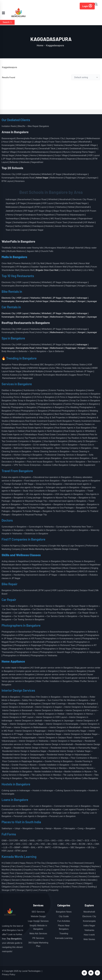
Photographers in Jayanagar (70, 635)
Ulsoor (51, 207)
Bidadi (20, 148)
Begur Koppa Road (76, 211)
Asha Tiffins (55, 368)
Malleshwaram (93, 138)
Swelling (92, 887)
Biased (11, 883)
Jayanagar (71, 138)
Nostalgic (75, 866)
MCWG (24, 841)
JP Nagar (7, 159)
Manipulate (17, 870)
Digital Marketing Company (35, 546)
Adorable (92, 880)
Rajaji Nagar (81, 203)
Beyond (29, 873)
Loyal (37, 873)
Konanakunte (24, 152)
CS (73, 841)
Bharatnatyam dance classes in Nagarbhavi (22, 565)
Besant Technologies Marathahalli (51, 375)
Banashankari (25, 199)
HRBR (26, 847)
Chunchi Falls (47, 251)
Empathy (28, 870)
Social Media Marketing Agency (37, 549)
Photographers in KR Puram (28, 638)
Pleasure (36, 887)
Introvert (89, 863)
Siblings (65, 866)
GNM (4, 841)
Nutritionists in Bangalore (35, 390)
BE (31, 844)
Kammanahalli (76, 222)
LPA (37, 844)
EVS (94, 841)
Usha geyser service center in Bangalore (42, 678)
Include (28, 876)
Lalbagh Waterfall (75, 248)
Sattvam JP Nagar (84, 371)
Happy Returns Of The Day (32, 863)
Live (13, 876)
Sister (57, 876)
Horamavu (20, 181)
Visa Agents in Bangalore (56, 441)
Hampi (48, 828)
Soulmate (41, 883)
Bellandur (14, 162)
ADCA (5, 844)
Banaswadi (49, 222)
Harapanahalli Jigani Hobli (39, 145)
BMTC (48, 847)
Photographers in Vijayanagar (86, 652)
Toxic (12, 873)
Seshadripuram (20, 222)
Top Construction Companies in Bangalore (22, 441)
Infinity (19, 876)
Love (35, 890)
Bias (4, 883)
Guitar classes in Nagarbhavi (48, 568)
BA (49, 844)
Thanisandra (62, 215)
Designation (52, 863)
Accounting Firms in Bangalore (17, 397)
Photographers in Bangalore (51, 407)
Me (43, 876)
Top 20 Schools (13, 168)
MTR (40, 847)
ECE (87, 841)
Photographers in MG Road (59, 642)
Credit (15, 863)
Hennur (33, 155)
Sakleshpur (7, 828)
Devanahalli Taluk (47, 148)
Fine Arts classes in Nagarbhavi (18, 568)
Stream (82, 887)
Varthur (18, 226)
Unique (59, 880)
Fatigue (6, 880)
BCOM (82, 844)
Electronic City (57, 138)
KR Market (89, 222)
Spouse (20, 873)
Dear (63, 870)
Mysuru (67, 152)
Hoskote (49, 226)
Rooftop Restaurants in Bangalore (26, 323)
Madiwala (25, 162)
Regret (5, 873)
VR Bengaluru (23, 267)
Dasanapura (56, 152)
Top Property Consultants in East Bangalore (45, 438)
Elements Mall (27, 270)
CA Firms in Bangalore (44, 397)
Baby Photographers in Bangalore (46, 404)
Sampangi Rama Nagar (83, 152)
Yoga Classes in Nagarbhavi (64, 571)
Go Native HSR (26, 375)
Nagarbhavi (49, 215)
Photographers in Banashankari (16, 632)
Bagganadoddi (8, 148)
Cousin (27, 866)
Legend (56, 870)
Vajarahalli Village (88, 145)
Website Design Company (66, 549)
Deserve (6, 866)
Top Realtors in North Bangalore (83, 438)
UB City (91, 847)
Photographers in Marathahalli (30, 642)
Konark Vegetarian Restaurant (60, 371)
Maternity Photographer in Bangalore (19, 407)
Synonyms (56, 887)
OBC (62, 844)
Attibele (26, 226)
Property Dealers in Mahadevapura (58, 424)
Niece (49, 876)
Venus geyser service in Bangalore (18, 681)
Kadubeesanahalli (78, 155)
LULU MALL (88, 270)
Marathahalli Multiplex (33, 371)
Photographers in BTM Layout (16, 635)
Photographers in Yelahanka (44, 655)
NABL (32, 841)
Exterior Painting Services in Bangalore (67, 390)
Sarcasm (16, 880)
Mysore (57, 828)
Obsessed (78, 863)
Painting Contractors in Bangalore (48, 394)
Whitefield (21, 145)
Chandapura (38, 226)
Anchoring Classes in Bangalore (46, 561)
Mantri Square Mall (55, 263)
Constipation (94, 876)
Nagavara (71, 159)
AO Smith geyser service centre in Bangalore (52, 668)
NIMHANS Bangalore (38, 368)
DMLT (80, 841)
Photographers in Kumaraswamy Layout (62, 638)
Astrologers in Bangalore (41, 414)
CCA (47, 841)
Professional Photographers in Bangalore (69, 411)
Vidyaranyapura (77, 215)
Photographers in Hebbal (43, 635)
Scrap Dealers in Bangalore (16, 404)
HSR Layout (94, 155)
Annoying (20, 883)
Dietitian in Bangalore (12, 390)
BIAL (33, 847)
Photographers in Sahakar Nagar (25, 649)
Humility (37, 876)
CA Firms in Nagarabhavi (68, 397)
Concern (36, 866)
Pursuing (43, 890)
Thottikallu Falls (9, 248)
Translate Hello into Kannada (76, 368)
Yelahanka (58, 145)
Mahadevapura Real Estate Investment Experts (33, 421)
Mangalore (27, 828)
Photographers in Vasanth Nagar (55, 652)
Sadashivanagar (69, 142)
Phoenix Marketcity (22, 263)
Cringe (70, 870)
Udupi (17, 828)
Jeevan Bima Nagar (64, 226)
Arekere (19, 211)
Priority (61, 883)
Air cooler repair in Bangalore (15, 668)
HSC (43, 844)
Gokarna (39, 828)
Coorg (80, 828)
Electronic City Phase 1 (84, 199)
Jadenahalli (62, 148)
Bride (83, 880)
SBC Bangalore (78, 847)
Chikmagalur (69, 828)
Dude (15, 887)
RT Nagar (40, 211)
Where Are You (48, 873)
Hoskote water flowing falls (31, 248)
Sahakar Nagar (36, 230)
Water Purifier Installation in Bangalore (54, 681)
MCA (90, 844)
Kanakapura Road (33, 215)
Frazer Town (54, 142)
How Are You (66, 863)
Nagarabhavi (37, 162)
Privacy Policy (9, 974)
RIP (13, 890)
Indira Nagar (43, 138)
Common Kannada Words (82, 873)
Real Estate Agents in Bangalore (38, 428)
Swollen (66, 887)
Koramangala (8, 145)
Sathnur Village (9, 152)
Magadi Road (36, 222)
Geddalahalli (76, 148)
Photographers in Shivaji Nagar (57, 649)
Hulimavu (36, 219)
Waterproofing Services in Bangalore (83, 394)
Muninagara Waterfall (55, 248)
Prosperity (54, 890)
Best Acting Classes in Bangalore (78, 561)
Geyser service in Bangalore (73, 671)
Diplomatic (25, 887)
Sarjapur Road (40, 199)
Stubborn (30, 883)
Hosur (6, 142)
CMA (97, 844)
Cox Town (80, 226)
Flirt (66, 873)
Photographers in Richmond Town (59, 645)
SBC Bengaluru (47, 365)
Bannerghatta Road (26, 138)
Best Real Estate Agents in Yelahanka (73, 414)
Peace (79, 883)
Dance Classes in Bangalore (58, 565)
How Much (39, 870)
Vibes (84, 870)
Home (40, 45)
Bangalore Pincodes (29, 365)
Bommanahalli (83, 207)
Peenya (9, 226)
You (52, 880)
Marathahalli (85, 142)
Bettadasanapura (40, 152)
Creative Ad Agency (11, 546)
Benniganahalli (33, 159)
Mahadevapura (46, 155)
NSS (55, 844)
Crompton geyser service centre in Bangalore (37, 671)
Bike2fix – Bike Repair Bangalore (33, 126)
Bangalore (6, 590)
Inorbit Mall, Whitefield (70, 270)
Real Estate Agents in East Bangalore (73, 428)
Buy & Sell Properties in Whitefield (62, 418)
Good (19, 866)
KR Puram (91, 211)
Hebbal (45, 159)
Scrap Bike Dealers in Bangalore (53, 401)
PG (68, 844)
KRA (67, 841)
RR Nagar (29, 211)
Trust (44, 866)
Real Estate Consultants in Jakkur (61, 434)
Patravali (70, 883)
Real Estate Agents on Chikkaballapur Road (22, 434)
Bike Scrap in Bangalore (24, 401)
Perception (66, 876)
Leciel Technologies (31, 971)
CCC (25, 844)
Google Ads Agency (58, 546)
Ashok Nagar (22, 155)
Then (50, 866)
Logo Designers (77, 546)
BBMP (17, 847)
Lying (48, 870)
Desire (46, 880)
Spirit (28, 890)
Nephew (95, 866)
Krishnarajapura (57, 159)
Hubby (60, 873)
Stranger (6, 890)
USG (60, 841)
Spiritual (45, 887)
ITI (11, 847)
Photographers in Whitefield (16, 655)
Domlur (45, 219)
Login (87, 6)
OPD (40, 841)
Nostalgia (85, 866)
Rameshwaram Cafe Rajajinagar (18, 378)
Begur (49, 211)
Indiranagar (82, 174)
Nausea (82, 876)
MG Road (15, 142)
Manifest (6, 870)
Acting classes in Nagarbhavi (15, 561)
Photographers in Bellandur (84, 632)
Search (7, 22)
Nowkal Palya (71, 145)
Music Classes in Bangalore (76, 568)
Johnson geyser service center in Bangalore (57, 674)
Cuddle (38, 880)
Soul (77, 870)
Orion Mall (6, 263)
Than (57, 866)
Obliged (87, 883)
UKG (53, 841)
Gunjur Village (61, 155)
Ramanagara (31, 148)
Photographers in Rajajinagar (28, 645)
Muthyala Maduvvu (16, 251)
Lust (75, 876)
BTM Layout (7, 181)
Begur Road (59, 211)
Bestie (91, 870)
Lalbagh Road (40, 142)
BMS (74, 844)
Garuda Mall (72, 263)
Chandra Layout (20, 230)
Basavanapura (84, 159)
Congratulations (72, 880)
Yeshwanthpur (12, 219)
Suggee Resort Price (79, 375)
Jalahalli (9, 211)
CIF (11, 844)
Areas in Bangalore (15, 132)
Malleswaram (12, 207)
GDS (18, 844)
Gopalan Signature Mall (42, 267)
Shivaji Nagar (8, 155)
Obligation (6, 887)
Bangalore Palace (10, 365)
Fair (13, 866)
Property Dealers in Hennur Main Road (21, 424)
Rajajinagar (26, 142)
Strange (20, 890)
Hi (3, 863)
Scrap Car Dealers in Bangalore (85, 401)
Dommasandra (90, 148)
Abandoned (27, 880)
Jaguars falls (33, 251)
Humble (5, 876)
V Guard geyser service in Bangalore (80, 678)
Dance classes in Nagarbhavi (87, 565)
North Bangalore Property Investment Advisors (79, 421)
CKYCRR (13, 841)
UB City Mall (39, 263)
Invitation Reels (9, 126)
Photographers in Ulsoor (27, 652)
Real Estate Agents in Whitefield (79, 431)
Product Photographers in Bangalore (30, 411)
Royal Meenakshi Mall (79, 267)
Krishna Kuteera (10, 375)
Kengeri (81, 138)
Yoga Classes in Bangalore (36, 571)
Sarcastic (52, 883)
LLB (5, 847)
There (75, 887)
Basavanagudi (8, 138)
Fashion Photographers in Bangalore (81, 404)
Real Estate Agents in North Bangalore (44, 431)
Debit (8, 863)
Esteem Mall (61, 267)
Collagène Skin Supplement (82, 465)
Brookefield (19, 159)
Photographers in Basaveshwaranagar (51, 632)
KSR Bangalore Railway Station (71, 365)
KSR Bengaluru (61, 847)
